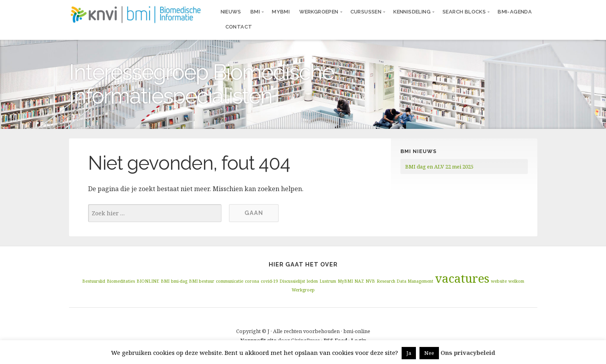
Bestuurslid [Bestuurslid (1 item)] (94, 281)
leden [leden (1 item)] (312, 281)
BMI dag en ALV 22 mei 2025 (439, 167)
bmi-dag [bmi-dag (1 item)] (179, 281)
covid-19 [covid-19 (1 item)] (269, 281)
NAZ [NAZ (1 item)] (359, 281)
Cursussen (366, 12)
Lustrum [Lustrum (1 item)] (328, 281)
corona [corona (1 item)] (252, 281)
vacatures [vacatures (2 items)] (462, 278)
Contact (239, 27)
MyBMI (281, 12)
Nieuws (231, 12)
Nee (429, 353)
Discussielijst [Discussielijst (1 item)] (292, 281)
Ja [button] (409, 353)
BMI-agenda (515, 12)
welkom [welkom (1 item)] (516, 281)
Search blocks (464, 12)
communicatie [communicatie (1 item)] (230, 281)
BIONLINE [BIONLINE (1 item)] (148, 281)
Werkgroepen (319, 12)
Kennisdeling (412, 12)
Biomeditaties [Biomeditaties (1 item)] (121, 281)
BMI (255, 12)
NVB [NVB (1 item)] (370, 281)
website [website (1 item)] (499, 281)
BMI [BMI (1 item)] (165, 281)
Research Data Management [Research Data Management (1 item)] (405, 281)
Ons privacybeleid (468, 353)
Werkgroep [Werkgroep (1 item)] (303, 290)
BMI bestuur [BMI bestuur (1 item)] (202, 281)
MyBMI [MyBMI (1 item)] (345, 281)
